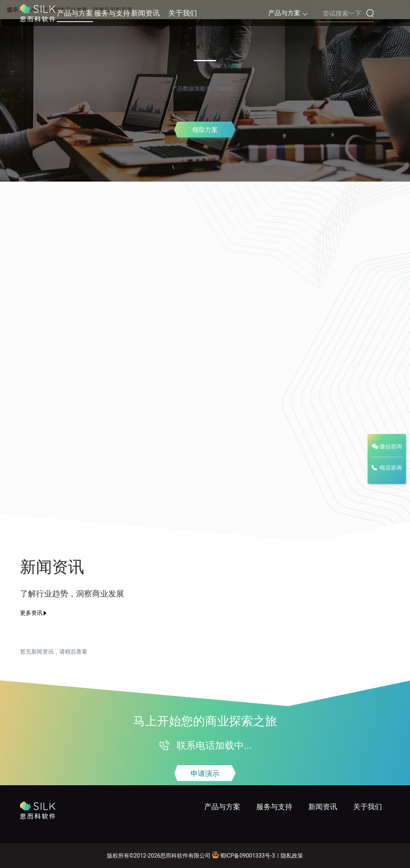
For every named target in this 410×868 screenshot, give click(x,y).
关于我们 (183, 13)
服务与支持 (112, 13)
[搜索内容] (345, 14)
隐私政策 (292, 856)
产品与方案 (75, 13)
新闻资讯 (145, 13)
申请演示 (205, 773)
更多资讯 (31, 613)
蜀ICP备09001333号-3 (243, 855)
